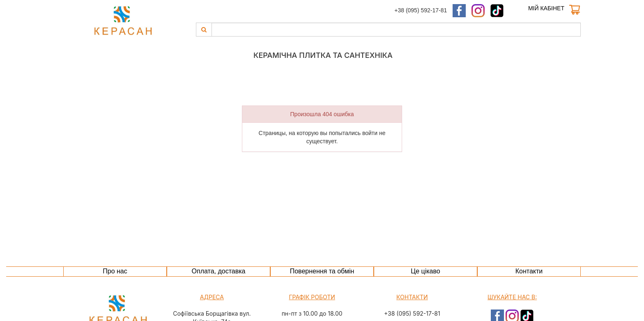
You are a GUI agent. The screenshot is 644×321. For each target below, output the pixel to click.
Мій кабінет (546, 8)
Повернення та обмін (322, 271)
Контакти (529, 271)
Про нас (115, 271)
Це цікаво (425, 271)
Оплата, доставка (219, 271)
